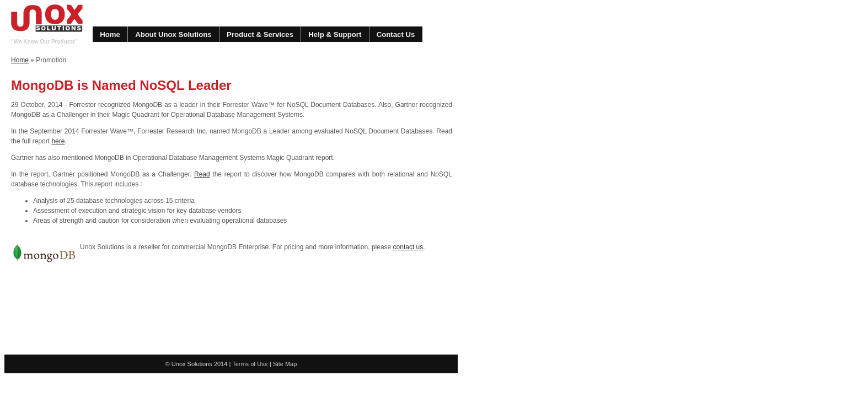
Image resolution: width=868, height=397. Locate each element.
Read (202, 174)
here (58, 141)
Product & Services (260, 34)
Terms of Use (250, 364)
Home (110, 34)
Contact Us (396, 34)
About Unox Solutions (173, 34)
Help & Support (335, 34)
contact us (408, 247)
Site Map (285, 364)
